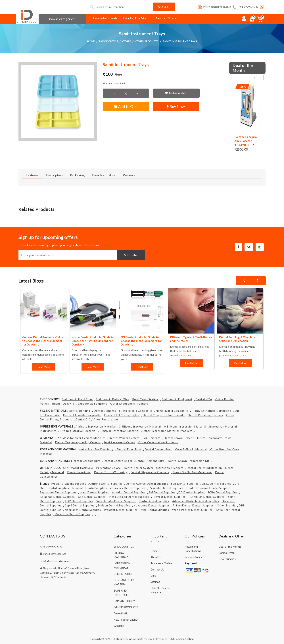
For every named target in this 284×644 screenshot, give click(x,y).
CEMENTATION (123, 574)
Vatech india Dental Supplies (116, 501)
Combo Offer (226, 553)
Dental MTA (204, 399)
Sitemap (155, 582)
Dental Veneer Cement (124, 438)
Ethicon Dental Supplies (114, 505)
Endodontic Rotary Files (112, 399)
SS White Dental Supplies (166, 488)
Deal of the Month (230, 547)
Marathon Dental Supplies (72, 514)
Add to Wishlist (176, 93)
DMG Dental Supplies (217, 484)
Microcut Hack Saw (80, 468)
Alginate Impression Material (96, 426)
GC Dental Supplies (192, 492)
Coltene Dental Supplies (106, 484)
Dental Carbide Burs (87, 461)
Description (54, 175)
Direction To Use (104, 175)
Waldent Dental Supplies (121, 510)
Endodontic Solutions (92, 404)
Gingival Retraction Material (119, 431)
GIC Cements (152, 438)
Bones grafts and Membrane (192, 472)
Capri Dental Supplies (80, 505)
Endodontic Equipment (177, 399)
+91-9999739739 (245, 7)
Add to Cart (126, 106)
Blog (153, 576)
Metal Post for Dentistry (96, 449)
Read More (43, 367)
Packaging (77, 175)
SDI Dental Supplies (185, 484)
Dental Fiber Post (129, 449)
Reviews (129, 175)
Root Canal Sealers (145, 399)
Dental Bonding (80, 411)
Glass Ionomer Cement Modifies (84, 438)
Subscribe (131, 255)
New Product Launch (126, 620)
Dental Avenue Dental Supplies (147, 484)
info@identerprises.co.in (214, 7)
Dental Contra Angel (118, 461)
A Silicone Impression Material (185, 426)
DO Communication (182, 639)
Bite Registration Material (78, 431)
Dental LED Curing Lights (122, 415)
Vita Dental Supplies (155, 510)
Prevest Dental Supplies (169, 497)
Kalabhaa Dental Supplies (57, 497)
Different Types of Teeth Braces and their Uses (191, 339)
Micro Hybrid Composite (136, 411)
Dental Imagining (79, 472)
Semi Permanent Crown (119, 442)
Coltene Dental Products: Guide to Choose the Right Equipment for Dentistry (43, 341)
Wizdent (119, 626)
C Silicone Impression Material (140, 426)
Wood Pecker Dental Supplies (192, 510)
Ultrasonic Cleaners (170, 468)
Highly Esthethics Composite (211, 411)
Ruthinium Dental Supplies (207, 497)
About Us (156, 557)
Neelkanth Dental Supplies (83, 510)
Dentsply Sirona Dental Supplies (209, 488)
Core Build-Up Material (191, 449)
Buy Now (176, 106)
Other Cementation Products (158, 442)
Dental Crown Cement (179, 438)
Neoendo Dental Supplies (90, 488)
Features (32, 175)
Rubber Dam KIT (63, 404)
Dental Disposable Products (150, 472)
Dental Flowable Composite (82, 415)
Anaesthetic (121, 613)
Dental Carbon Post (158, 449)
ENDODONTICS (109, 41)
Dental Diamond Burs (150, 461)
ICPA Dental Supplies (223, 492)
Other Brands (226, 505)
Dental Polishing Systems (205, 415)
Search (164, 7)
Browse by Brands (105, 18)
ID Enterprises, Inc (121, 639)
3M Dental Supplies (162, 492)
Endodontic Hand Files (77, 399)
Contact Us (157, 569)
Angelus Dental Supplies (129, 492)
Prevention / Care (108, 468)
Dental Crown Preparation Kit (189, 461)
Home (91, 41)
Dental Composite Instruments (164, 415)
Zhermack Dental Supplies (128, 488)
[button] (58, 102)
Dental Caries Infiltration (204, 468)
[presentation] (255, 78)
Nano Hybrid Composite (172, 411)
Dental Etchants (105, 411)
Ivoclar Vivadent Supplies (69, 484)
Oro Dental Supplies (92, 497)
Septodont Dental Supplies (58, 492)
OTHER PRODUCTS (147, 41)
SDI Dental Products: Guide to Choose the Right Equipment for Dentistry (141, 341)
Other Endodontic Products (129, 404)
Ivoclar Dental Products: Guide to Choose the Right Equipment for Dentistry (93, 341)
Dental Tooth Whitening (111, 472)
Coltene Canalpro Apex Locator (246, 139)
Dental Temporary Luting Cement (78, 442)
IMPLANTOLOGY (124, 601)
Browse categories (62, 19)
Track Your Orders (161, 563)
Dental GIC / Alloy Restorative (97, 419)
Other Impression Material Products (167, 431)
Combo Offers (166, 18)
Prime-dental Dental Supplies (193, 505)
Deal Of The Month (137, 18)
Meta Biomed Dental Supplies (129, 497)
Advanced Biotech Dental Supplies (196, 501)
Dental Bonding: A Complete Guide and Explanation (237, 339)
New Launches (227, 559)
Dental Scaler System (138, 468)
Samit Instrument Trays (180, 41)
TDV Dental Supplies (79, 501)
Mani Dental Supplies (94, 492)
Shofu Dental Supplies (154, 501)
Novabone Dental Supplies (152, 505)
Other (127, 41)
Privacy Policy (193, 557)
